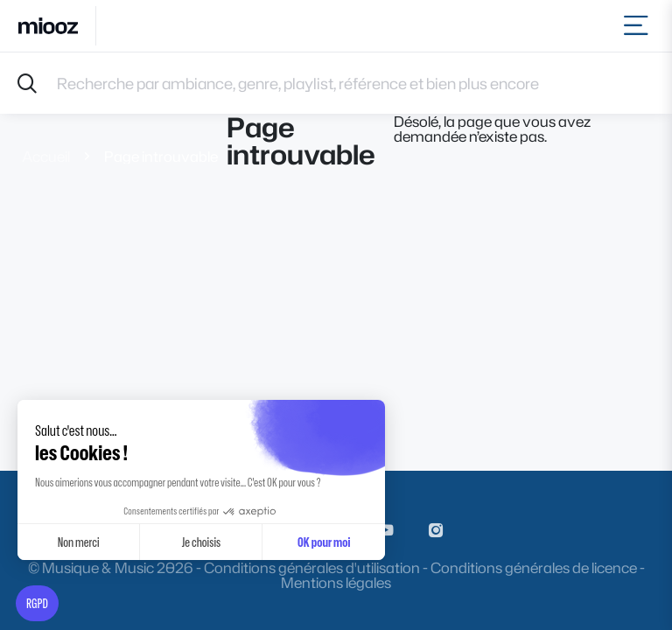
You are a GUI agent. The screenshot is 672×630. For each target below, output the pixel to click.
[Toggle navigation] (639, 26)
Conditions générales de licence (534, 567)
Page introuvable (161, 156)
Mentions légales (336, 582)
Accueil (46, 156)
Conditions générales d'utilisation (312, 567)
